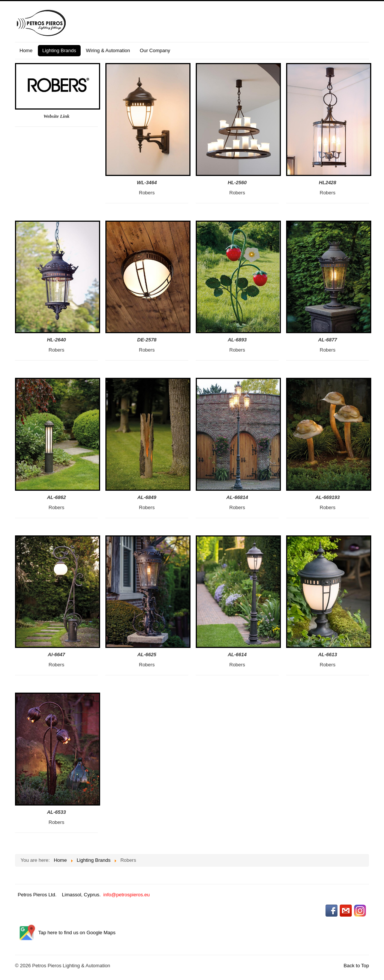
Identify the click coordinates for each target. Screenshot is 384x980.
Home (26, 50)
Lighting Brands (59, 50)
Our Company (155, 50)
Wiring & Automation (108, 50)
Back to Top (356, 966)
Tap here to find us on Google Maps (77, 933)
